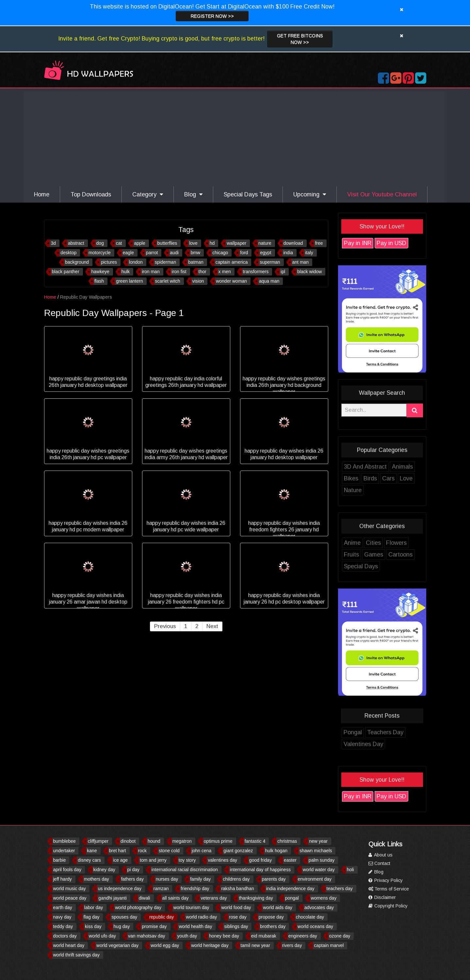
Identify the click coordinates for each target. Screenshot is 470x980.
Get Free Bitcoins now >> (300, 39)
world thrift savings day (76, 955)
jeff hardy (63, 879)
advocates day (319, 907)
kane (92, 851)
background (94, 262)
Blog (193, 194)
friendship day (195, 889)
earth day (63, 907)
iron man (167, 272)
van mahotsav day (147, 936)
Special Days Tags (248, 194)
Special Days (377, 566)
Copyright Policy (388, 906)
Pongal (369, 732)
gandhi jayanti (112, 898)
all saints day (176, 898)
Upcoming (310, 194)
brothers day (273, 926)
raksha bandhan (237, 889)
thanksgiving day (256, 898)
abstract (93, 243)
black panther (82, 272)
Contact (379, 863)
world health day (195, 926)
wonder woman (248, 281)
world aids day (278, 907)
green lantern (146, 281)
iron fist (196, 272)
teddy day (63, 926)
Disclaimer (382, 897)
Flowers (413, 543)
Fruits (368, 555)
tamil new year (255, 945)
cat (136, 243)
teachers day (340, 889)
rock (142, 851)
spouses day (124, 917)
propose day (271, 917)
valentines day (222, 860)
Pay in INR (374, 243)
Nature (369, 490)
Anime (369, 543)
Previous (181, 626)
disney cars (89, 860)
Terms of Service (389, 889)
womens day (324, 898)
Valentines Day (380, 744)
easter (290, 860)
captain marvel (329, 945)
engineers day (303, 936)
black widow (326, 272)
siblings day (236, 926)
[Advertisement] (235, 137)
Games (390, 555)
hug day (122, 926)
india (305, 253)
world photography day (138, 907)
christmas (287, 841)
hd (229, 243)
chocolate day (310, 917)
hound (154, 841)
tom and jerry (153, 860)
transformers (273, 272)
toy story (187, 860)
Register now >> (212, 16)
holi (350, 870)
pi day (133, 870)
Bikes (367, 478)
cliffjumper (98, 841)
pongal (292, 898)
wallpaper (253, 243)
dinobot (128, 841)
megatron (182, 841)
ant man (317, 262)
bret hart (118, 851)
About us (381, 855)
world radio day (201, 917)
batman (212, 262)
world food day (236, 907)
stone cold (169, 851)
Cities (390, 543)
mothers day (97, 879)
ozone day (340, 936)
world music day (70, 889)
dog (117, 243)
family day (200, 879)
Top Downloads (91, 194)
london (153, 262)
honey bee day (224, 936)
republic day (162, 917)
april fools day (67, 870)
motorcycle (116, 253)
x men (241, 272)
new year (318, 841)
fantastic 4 (255, 841)
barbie (60, 860)
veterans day (214, 898)
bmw (212, 253)
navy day (62, 917)
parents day (274, 879)
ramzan (161, 889)
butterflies (184, 243)
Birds (387, 478)
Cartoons (417, 555)
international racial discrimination (185, 870)
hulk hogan (276, 851)
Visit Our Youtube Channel (382, 194)
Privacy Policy (386, 880)
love (210, 243)
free (335, 243)
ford (261, 253)
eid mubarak (264, 936)
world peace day (70, 898)
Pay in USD (408, 243)
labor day (94, 907)
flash (116, 281)
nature (282, 243)
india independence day (290, 889)
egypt (282, 253)
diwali (145, 898)
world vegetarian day (117, 945)
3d (70, 243)
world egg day (165, 945)
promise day (154, 926)
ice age (120, 860)
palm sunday (322, 860)
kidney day (104, 870)
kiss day (93, 926)
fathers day (132, 879)
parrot (169, 253)
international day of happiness (260, 870)
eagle (145, 253)
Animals (419, 467)
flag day (91, 917)
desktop (85, 253)
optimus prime (218, 841)
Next (229, 626)
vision (215, 281)
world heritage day (210, 945)
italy (326, 253)
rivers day (292, 945)
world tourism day (191, 907)
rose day (238, 917)
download (310, 243)
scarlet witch (184, 281)
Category (148, 194)
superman (286, 262)
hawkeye (117, 272)
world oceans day (315, 926)
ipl (300, 272)
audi (191, 253)
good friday (260, 860)
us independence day (120, 889)
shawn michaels (316, 851)
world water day (319, 870)
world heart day (69, 945)
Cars (405, 478)
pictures (126, 262)
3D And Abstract (382, 467)
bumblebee (65, 841)
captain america (248, 262)
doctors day (65, 936)
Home (42, 194)
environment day (315, 879)
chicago (237, 253)
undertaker (64, 851)
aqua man (286, 281)
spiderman (182, 262)
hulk (142, 272)
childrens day (236, 879)
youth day (187, 936)
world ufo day (102, 936)
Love (422, 478)
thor (219, 272)
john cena (202, 851)
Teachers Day (402, 732)
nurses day (167, 879)
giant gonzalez (238, 851)
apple (156, 243)
